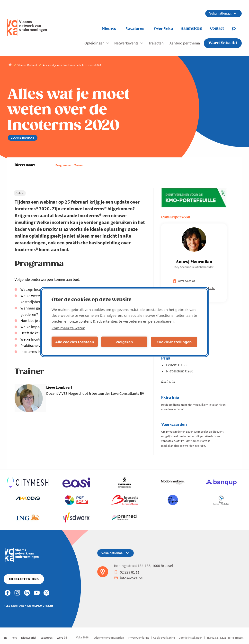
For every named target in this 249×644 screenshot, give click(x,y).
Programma (63, 165)
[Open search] (237, 29)
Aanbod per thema (185, 43)
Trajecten (156, 43)
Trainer (79, 165)
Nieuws (109, 29)
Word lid (62, 638)
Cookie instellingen (191, 638)
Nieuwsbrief (29, 638)
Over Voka (163, 29)
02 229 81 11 (127, 572)
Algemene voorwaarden (109, 638)
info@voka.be (128, 578)
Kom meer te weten (68, 328)
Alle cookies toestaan (75, 342)
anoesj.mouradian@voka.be (194, 288)
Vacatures (135, 29)
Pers (14, 638)
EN (5, 638)
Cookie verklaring (164, 638)
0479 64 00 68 (184, 281)
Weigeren (124, 342)
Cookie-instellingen (174, 342)
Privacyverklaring (139, 638)
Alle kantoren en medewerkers (29, 605)
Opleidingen (94, 43)
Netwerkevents (126, 43)
